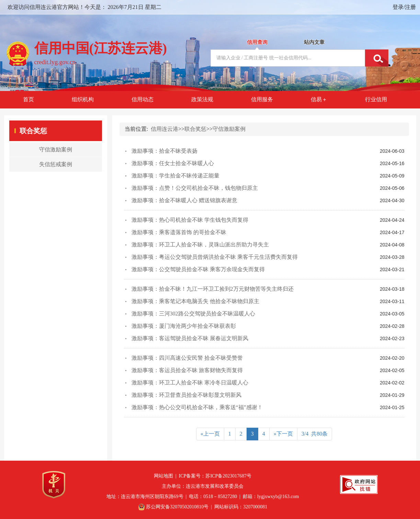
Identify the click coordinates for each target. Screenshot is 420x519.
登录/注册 (404, 7)
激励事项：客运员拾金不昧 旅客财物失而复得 (187, 370)
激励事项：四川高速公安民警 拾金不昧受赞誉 (187, 358)
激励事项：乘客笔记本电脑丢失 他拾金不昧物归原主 (195, 301)
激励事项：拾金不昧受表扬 (164, 151)
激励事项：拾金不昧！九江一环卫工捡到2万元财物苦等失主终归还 (213, 289)
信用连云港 (164, 129)
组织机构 (83, 99)
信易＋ (319, 99)
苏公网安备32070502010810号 (177, 507)
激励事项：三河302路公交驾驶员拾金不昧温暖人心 (193, 314)
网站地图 (163, 476)
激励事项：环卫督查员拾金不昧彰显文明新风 (186, 395)
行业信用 (376, 99)
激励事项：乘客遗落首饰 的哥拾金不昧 (179, 232)
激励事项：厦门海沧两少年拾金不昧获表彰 (184, 326)
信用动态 (143, 99)
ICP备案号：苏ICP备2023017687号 (215, 476)
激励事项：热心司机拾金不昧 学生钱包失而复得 (190, 220)
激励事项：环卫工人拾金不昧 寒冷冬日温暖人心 (190, 383)
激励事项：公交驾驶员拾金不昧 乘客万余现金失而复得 (198, 269)
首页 (29, 99)
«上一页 (210, 434)
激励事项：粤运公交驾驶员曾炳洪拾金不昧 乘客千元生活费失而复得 (215, 257)
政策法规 (202, 99)
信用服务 (262, 99)
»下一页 (283, 434)
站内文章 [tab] (314, 42)
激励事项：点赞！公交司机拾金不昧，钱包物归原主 (195, 188)
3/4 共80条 (315, 434)
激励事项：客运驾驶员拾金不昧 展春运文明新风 (190, 338)
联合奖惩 (195, 129)
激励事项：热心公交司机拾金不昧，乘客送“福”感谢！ (197, 407)
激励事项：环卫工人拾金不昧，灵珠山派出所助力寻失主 (200, 245)
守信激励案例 (229, 129)
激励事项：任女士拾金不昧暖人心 (173, 163)
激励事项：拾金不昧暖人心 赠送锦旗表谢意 (184, 200)
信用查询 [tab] (257, 42)
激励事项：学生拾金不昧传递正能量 (175, 176)
